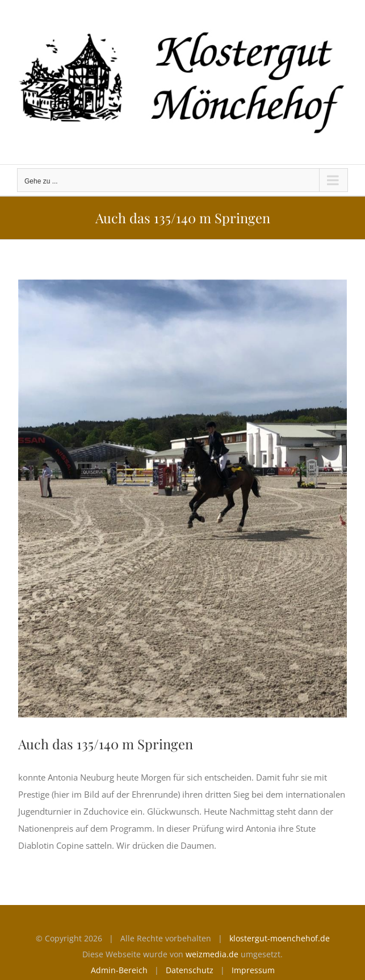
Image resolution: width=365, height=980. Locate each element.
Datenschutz (190, 970)
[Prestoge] (182, 499)
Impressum (253, 970)
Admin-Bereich (119, 970)
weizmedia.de (212, 954)
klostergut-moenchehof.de (280, 938)
